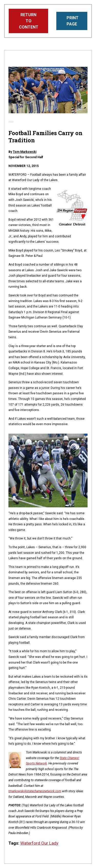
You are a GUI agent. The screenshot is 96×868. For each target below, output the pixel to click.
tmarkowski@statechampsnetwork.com (35, 791)
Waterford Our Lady (39, 843)
